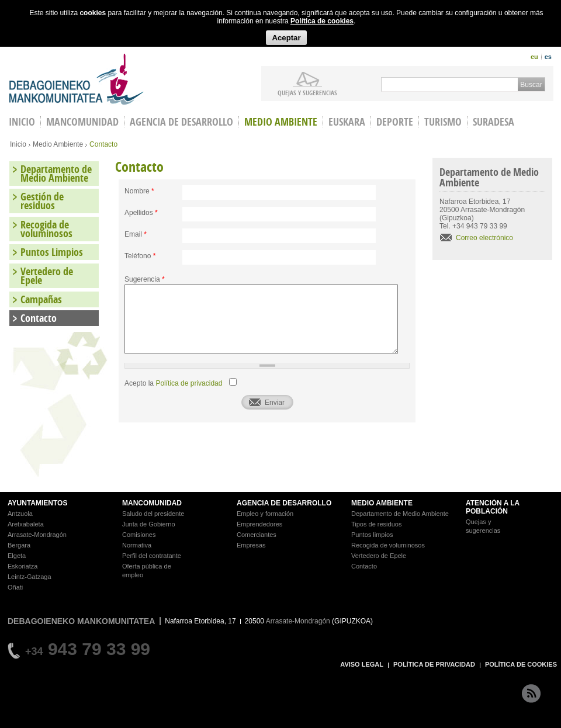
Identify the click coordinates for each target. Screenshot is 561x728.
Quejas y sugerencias (307, 92)
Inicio (18, 144)
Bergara (19, 545)
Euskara (347, 122)
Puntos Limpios (52, 252)
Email (136, 234)
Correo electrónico (484, 238)
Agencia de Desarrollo (181, 122)
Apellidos (141, 213)
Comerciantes (257, 535)
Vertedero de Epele (47, 276)
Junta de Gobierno (149, 524)
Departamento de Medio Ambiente (56, 174)
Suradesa (494, 122)
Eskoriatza (22, 566)
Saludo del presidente (153, 514)
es (548, 57)
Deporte (395, 122)
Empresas (251, 545)
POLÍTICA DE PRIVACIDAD (434, 664)
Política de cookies (322, 21)
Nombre (139, 191)
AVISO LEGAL (362, 664)
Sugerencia (145, 279)
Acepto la (173, 383)
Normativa (137, 545)
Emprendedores (259, 524)
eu (534, 57)
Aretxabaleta (26, 524)
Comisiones (139, 535)
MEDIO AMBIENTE (382, 503)
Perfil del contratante (152, 556)
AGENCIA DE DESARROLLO (284, 503)
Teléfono (140, 256)
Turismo (443, 122)
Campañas (41, 299)
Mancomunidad (82, 122)
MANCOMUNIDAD (152, 503)
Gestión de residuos (42, 201)
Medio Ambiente (281, 122)
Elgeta (17, 556)
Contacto (39, 318)
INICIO (22, 122)
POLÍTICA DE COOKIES (521, 664)
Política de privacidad (189, 383)
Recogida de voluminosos (46, 229)
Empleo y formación (265, 514)
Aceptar (286, 38)
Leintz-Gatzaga (30, 577)
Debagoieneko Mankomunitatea (77, 79)
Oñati (15, 587)
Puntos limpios (372, 535)
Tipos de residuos (376, 524)
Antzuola (20, 514)
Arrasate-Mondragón (37, 535)
